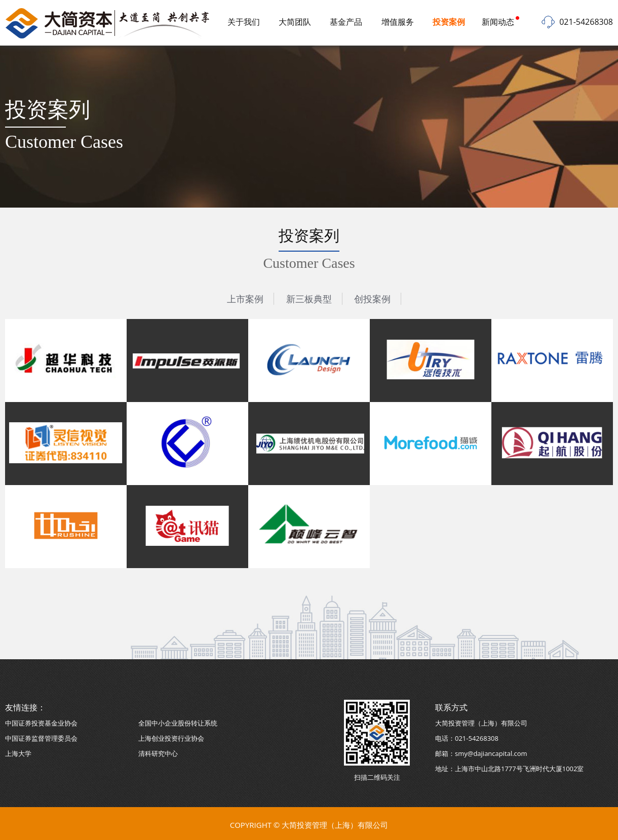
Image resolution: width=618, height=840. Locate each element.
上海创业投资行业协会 (171, 738)
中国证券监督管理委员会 (41, 738)
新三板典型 (309, 299)
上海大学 (18, 753)
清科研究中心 (158, 753)
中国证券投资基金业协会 (41, 723)
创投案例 (372, 299)
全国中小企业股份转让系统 (178, 723)
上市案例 (245, 299)
